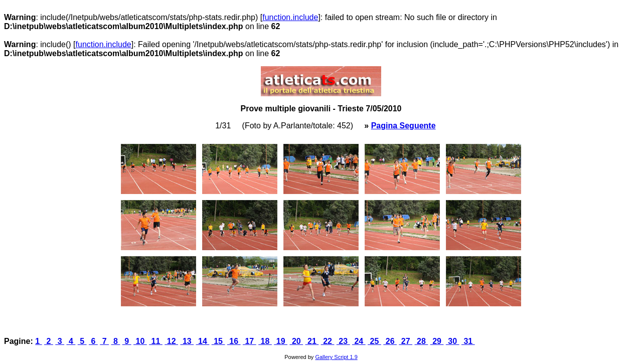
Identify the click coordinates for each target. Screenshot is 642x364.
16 (234, 341)
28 (422, 341)
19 (281, 341)
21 (312, 341)
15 (218, 341)
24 (359, 341)
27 (406, 341)
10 (140, 341)
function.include (290, 17)
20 (296, 341)
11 (156, 341)
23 (343, 341)
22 (328, 341)
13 (187, 341)
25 (374, 341)
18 (265, 341)
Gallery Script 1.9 (336, 357)
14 (203, 341)
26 (390, 341)
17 (250, 341)
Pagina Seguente (404, 126)
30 (453, 341)
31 (468, 341)
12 (171, 341)
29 (437, 341)
